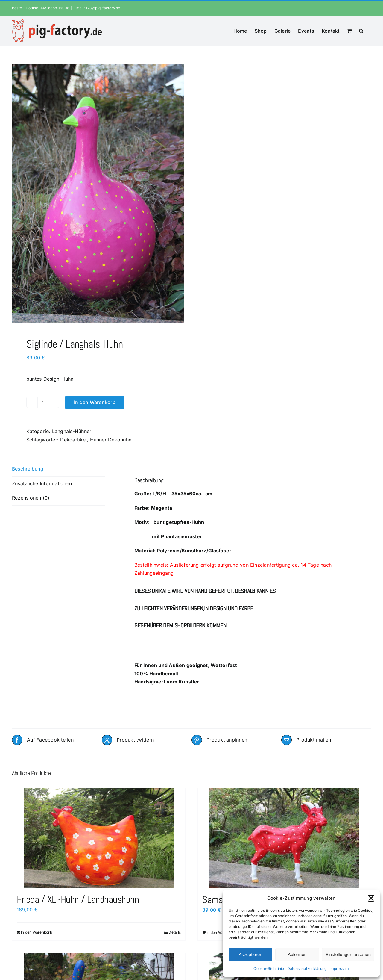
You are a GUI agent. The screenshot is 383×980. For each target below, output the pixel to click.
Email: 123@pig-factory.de (97, 8)
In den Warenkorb (95, 402)
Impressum (339, 968)
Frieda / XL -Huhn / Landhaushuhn (78, 899)
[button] (371, 898)
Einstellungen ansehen (348, 954)
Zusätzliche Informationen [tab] (42, 483)
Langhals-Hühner (72, 431)
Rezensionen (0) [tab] (31, 498)
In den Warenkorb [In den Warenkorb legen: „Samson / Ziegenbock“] (222, 933)
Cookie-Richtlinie (269, 968)
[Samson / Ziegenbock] (284, 838)
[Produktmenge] (43, 402)
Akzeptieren (250, 954)
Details (175, 932)
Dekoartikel (73, 440)
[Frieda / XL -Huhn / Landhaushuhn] (99, 838)
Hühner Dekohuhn (111, 440)
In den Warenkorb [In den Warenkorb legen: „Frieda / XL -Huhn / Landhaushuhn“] (37, 932)
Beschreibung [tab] (28, 469)
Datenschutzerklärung (307, 968)
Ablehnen (297, 954)
